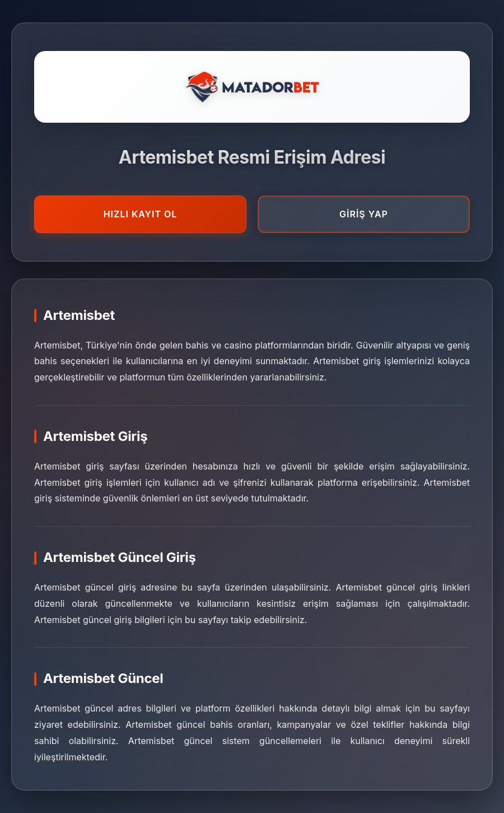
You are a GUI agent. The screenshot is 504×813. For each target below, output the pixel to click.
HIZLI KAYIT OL (141, 214)
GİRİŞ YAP (364, 214)
